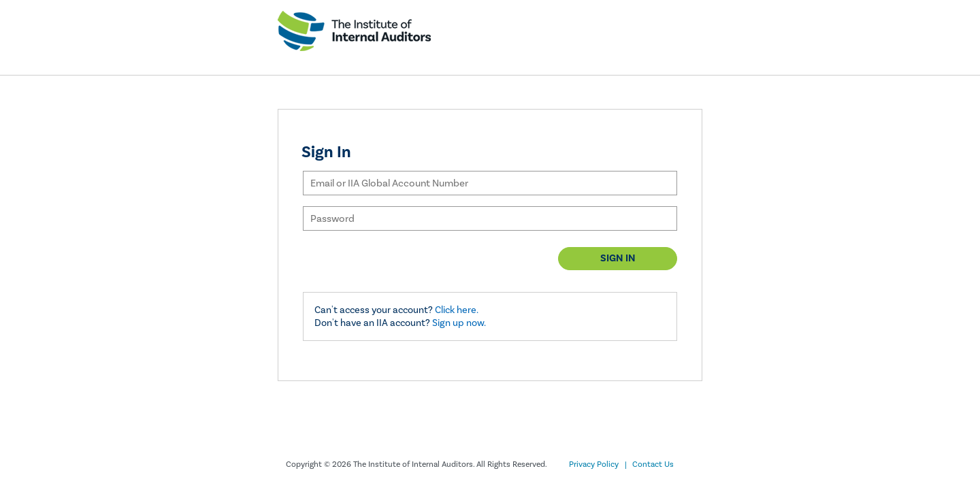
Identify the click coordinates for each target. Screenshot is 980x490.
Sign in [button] (618, 258)
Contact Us (653, 464)
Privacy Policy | (598, 464)
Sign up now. (459, 323)
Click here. (457, 310)
